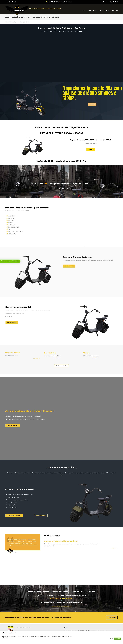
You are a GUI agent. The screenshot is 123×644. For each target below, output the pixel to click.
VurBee (17, 10)
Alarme (94, 353)
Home (7, 2)
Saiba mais (5, 638)
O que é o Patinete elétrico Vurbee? (72, 543)
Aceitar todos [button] (118, 639)
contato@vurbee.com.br (66, 2)
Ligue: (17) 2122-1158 (53, 2)
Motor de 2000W (18, 354)
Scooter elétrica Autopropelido (23, 627)
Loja (15, 2)
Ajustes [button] (111, 639)
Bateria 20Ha (57, 353)
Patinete (11, 2)
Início (6, 22)
